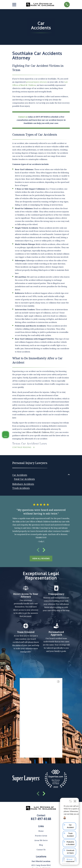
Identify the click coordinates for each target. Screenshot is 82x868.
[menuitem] (20, 475)
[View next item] (44, 551)
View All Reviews (41, 559)
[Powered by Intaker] (64, 864)
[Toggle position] (70, 800)
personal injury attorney (36, 82)
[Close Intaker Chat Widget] (75, 800)
